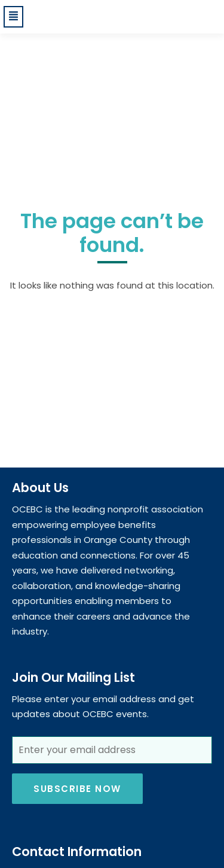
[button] (15, 17)
